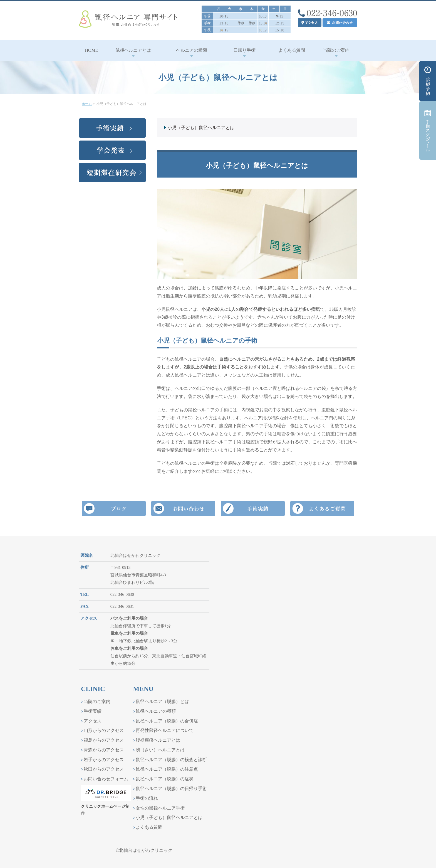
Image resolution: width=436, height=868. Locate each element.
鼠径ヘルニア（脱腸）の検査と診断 (171, 760)
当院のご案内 (97, 701)
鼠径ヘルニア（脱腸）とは (162, 701)
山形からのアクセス (104, 730)
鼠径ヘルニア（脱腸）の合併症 (167, 721)
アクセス (93, 721)
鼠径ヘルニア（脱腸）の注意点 (167, 769)
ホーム (87, 104)
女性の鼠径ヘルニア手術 (160, 808)
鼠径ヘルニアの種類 (156, 711)
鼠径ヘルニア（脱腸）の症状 (165, 779)
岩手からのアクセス (104, 760)
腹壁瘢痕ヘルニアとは (158, 740)
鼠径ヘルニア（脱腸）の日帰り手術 (171, 789)
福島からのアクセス (104, 740)
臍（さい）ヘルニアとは (160, 750)
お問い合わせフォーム (106, 779)
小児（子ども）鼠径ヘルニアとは (201, 128)
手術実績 (93, 711)
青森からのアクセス (104, 750)
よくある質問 (149, 827)
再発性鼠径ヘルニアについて (165, 730)
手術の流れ (147, 798)
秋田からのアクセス (104, 769)
